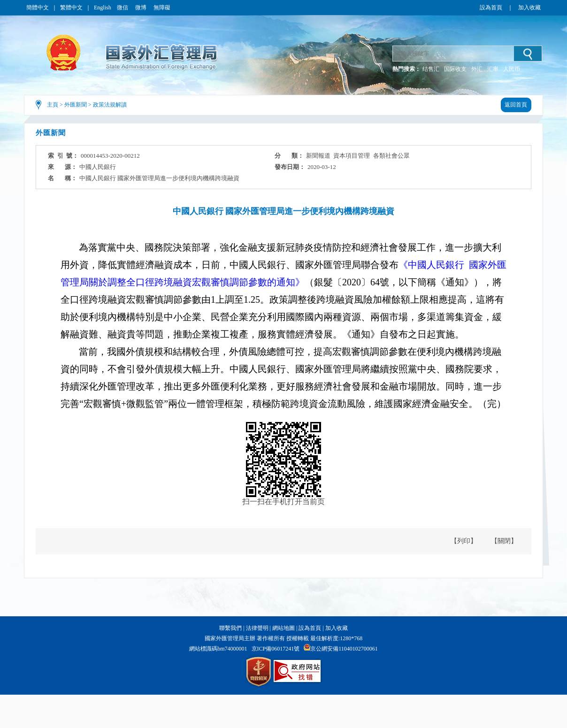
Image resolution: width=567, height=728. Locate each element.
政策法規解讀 (110, 105)
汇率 (493, 69)
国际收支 (455, 69)
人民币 (512, 69)
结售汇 (431, 69)
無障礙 (162, 8)
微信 (123, 8)
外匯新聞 (76, 105)
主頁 (53, 105)
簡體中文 (38, 8)
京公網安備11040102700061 (344, 649)
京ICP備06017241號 (276, 649)
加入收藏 (529, 8)
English (103, 8)
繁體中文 (71, 8)
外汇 (477, 69)
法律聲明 (257, 628)
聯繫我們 (230, 628)
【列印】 (464, 541)
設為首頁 (491, 8)
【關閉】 (504, 541)
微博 (142, 8)
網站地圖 (283, 628)
